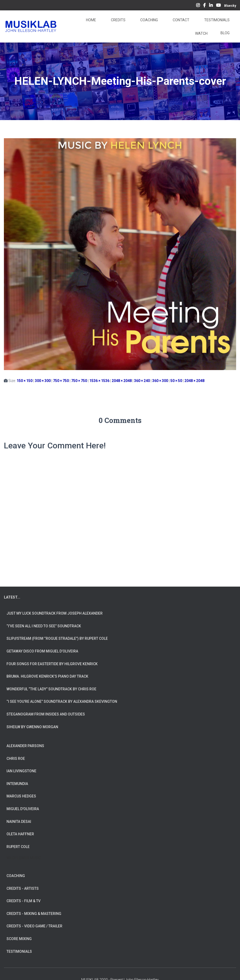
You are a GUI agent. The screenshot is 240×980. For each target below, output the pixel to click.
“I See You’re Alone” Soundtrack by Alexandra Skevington (62, 701)
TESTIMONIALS (19, 951)
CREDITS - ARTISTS (23, 888)
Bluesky (230, 6)
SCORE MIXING (19, 939)
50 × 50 (176, 381)
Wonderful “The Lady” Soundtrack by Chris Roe (51, 689)
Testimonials (216, 20)
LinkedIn (211, 6)
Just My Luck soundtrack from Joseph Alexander (55, 613)
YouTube (218, 6)
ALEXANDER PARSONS (25, 746)
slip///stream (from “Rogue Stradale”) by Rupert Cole (57, 638)
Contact (181, 20)
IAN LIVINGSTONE (21, 771)
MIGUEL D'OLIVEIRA (23, 809)
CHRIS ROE (16, 759)
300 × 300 (43, 381)
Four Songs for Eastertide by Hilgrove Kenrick (52, 664)
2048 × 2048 (122, 381)
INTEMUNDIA (17, 784)
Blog (225, 33)
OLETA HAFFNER (20, 834)
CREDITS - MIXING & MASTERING (34, 914)
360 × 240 (142, 381)
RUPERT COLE (18, 847)
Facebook (204, 6)
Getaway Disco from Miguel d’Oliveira (42, 651)
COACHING (16, 876)
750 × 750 (61, 381)
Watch (201, 33)
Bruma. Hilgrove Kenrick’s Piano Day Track (47, 676)
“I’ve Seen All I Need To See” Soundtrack (44, 626)
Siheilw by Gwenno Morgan (32, 727)
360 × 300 (160, 381)
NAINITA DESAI (19, 822)
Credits (118, 20)
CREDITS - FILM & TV (24, 901)
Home (91, 20)
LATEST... (12, 597)
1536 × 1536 (99, 381)
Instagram (198, 6)
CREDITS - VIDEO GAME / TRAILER (34, 926)
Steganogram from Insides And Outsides (46, 714)
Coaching (149, 20)
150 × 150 (25, 381)
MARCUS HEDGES (21, 796)
